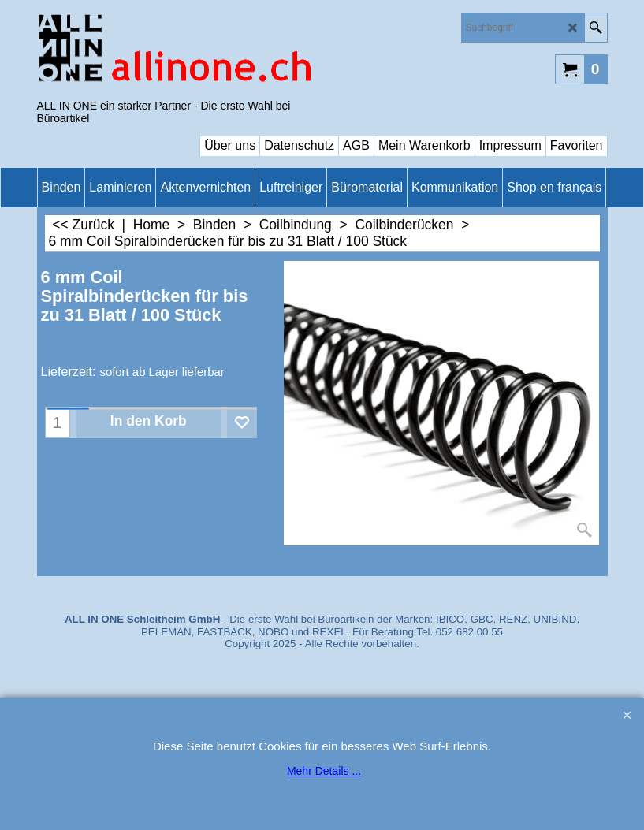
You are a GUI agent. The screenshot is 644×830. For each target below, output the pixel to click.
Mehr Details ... (324, 771)
